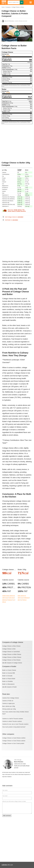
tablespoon (5, 600)
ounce (7, 598)
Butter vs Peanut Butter (9, 679)
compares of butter (11, 687)
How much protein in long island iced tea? (14, 727)
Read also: (17, 211)
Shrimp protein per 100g (9, 709)
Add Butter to (11, 220)
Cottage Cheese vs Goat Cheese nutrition (14, 738)
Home (3, 7)
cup (14, 600)
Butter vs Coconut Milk (9, 673)
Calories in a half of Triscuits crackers (13, 719)
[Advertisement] (17, 143)
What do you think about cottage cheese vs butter (14, 801)
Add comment (7, 816)
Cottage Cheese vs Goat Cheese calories (14, 741)
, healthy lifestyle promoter (16, 21)
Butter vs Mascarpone (8, 684)
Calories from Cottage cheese (11, 698)
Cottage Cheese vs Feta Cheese (11, 660)
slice (19, 600)
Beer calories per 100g (9, 706)
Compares (8, 7)
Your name (5, 790)
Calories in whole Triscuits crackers (12, 721)
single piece (12, 598)
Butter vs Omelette (7, 681)
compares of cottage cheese (14, 663)
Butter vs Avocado (7, 676)
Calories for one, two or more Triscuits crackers (15, 724)
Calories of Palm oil (8, 701)
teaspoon (10, 600)
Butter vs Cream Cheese (9, 670)
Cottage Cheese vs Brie (9, 649)
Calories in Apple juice (8, 703)
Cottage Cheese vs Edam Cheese (12, 657)
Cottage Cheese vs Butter (18, 7)
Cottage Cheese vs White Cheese (12, 654)
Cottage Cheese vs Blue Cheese (11, 646)
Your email (5, 796)
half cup (4, 602)
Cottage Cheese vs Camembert (11, 652)
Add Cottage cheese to (14, 217)
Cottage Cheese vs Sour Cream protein (13, 743)
